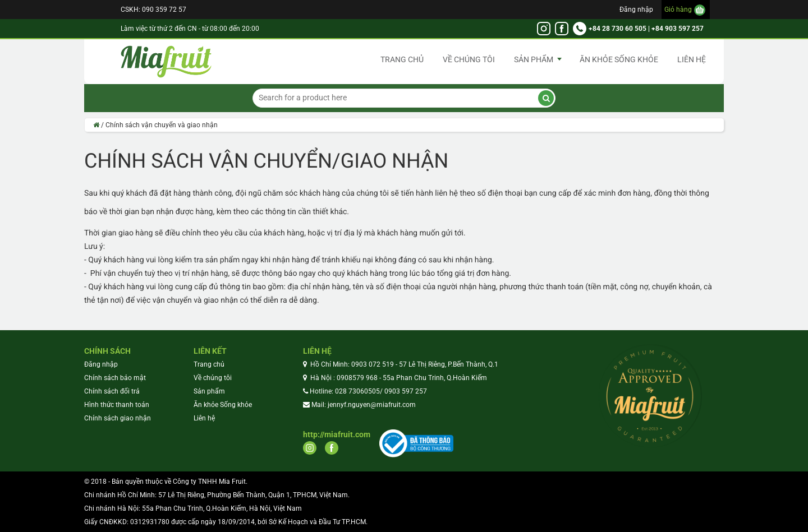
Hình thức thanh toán (117, 405)
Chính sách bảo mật (115, 378)
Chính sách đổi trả (112, 391)
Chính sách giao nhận (118, 418)
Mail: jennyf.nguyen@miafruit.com (364, 405)
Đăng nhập (636, 10)
